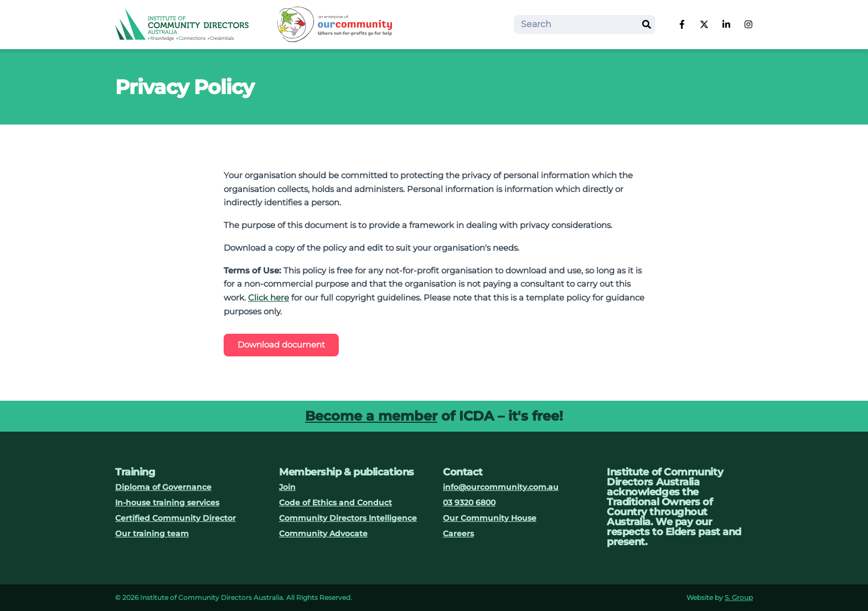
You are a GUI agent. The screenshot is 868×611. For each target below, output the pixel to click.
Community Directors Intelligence (348, 518)
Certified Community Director (175, 518)
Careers (458, 534)
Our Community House (490, 518)
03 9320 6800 (469, 503)
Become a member (371, 416)
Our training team (152, 534)
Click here (268, 297)
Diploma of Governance (163, 487)
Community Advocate (323, 534)
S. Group (739, 597)
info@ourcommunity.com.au (501, 487)
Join (287, 487)
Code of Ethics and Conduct (335, 503)
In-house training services (167, 503)
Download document (281, 345)
